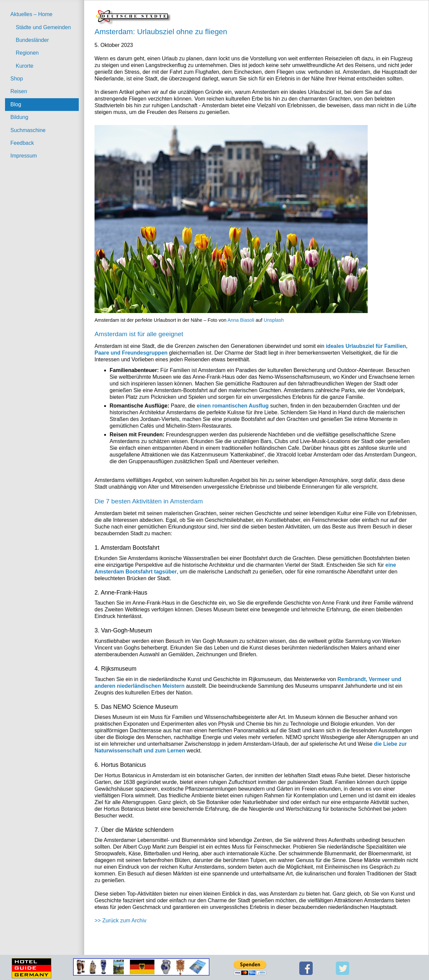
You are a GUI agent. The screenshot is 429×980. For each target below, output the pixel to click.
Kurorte (24, 66)
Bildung (19, 117)
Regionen (27, 53)
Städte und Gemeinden (43, 27)
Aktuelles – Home (31, 14)
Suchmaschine (28, 130)
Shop (17, 79)
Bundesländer (32, 40)
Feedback (22, 143)
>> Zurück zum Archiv (120, 921)
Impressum (24, 156)
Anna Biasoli (241, 320)
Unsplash (274, 320)
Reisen (19, 91)
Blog (16, 104)
